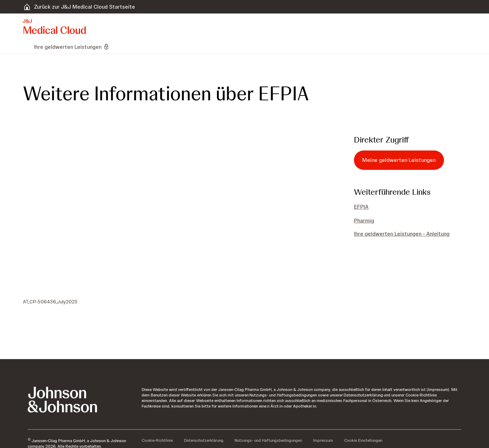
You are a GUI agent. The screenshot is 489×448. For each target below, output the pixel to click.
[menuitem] (26, 47)
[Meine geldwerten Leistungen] (399, 160)
